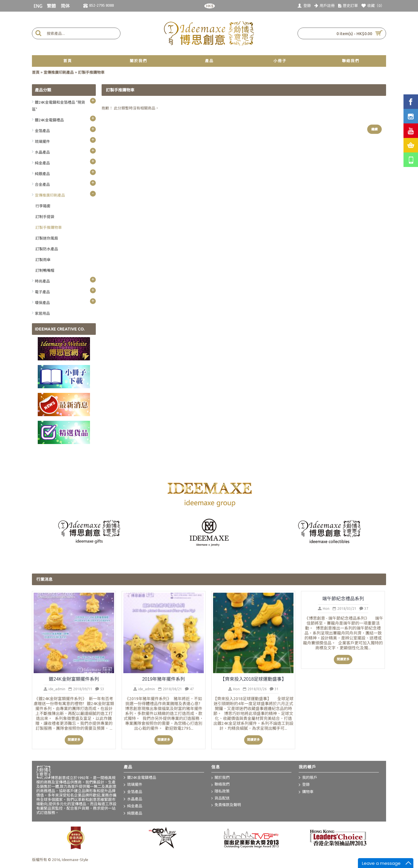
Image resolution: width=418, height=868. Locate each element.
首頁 (36, 72)
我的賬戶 (308, 778)
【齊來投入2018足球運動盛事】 (253, 679)
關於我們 (220, 778)
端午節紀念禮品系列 (343, 599)
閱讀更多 (74, 740)
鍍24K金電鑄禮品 (140, 778)
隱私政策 (220, 791)
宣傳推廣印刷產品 (59, 72)
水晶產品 (133, 799)
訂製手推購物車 (91, 72)
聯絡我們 (220, 785)
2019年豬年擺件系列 (164, 679)
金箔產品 (133, 792)
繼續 (374, 129)
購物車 (306, 792)
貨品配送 (220, 798)
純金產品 (133, 806)
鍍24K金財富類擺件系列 (74, 679)
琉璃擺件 (133, 785)
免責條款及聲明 (226, 805)
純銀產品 (133, 813)
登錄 (304, 785)
